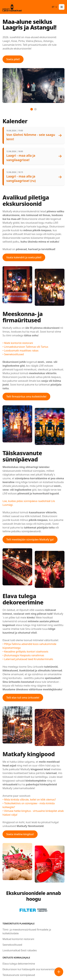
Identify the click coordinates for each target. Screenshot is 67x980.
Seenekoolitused (12, 945)
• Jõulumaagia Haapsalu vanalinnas (23, 655)
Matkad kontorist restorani (18, 939)
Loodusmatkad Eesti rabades (20, 950)
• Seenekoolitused (13, 354)
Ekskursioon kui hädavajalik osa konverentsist (30, 969)
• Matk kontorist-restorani (18, 343)
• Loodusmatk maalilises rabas (20, 351)
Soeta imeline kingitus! (20, 834)
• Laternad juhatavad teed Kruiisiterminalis (28, 659)
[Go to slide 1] (32, 109)
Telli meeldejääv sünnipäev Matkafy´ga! (30, 539)
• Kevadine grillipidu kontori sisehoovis (25, 652)
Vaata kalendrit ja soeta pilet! (24, 257)
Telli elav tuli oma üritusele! (23, 698)
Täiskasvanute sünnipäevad (19, 975)
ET (55, 7)
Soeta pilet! (13, 59)
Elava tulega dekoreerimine (19, 964)
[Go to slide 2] (35, 109)
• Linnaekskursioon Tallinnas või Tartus (25, 347)
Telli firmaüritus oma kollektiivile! (26, 397)
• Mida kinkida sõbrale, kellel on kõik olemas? (29, 800)
